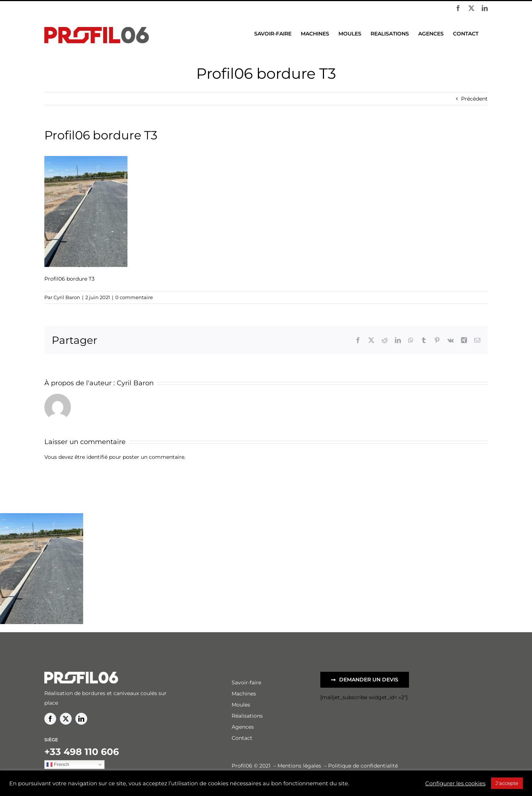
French (58, 765)
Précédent (474, 99)
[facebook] (50, 719)
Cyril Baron (67, 297)
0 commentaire (134, 297)
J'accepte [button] (507, 783)
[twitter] (66, 719)
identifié (97, 457)
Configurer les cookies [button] (455, 783)
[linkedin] (81, 719)
